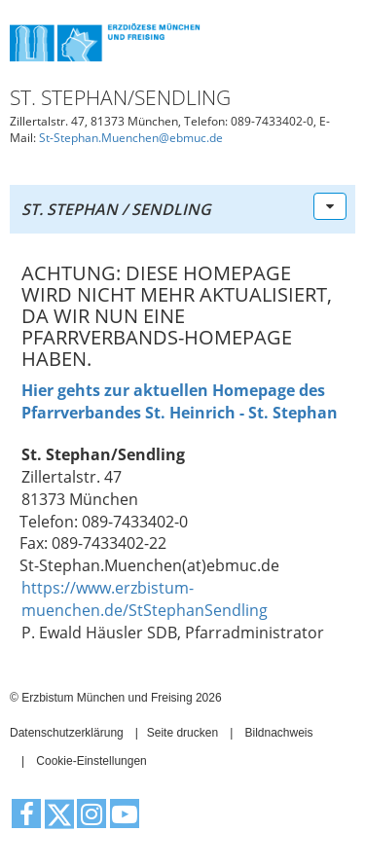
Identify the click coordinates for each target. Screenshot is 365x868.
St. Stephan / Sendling (116, 209)
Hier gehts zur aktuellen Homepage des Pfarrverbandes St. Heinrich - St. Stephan (180, 401)
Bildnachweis (278, 733)
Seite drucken (182, 733)
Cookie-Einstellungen (91, 761)
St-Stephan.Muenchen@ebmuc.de (131, 138)
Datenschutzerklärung (67, 733)
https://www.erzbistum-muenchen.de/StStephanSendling (145, 599)
